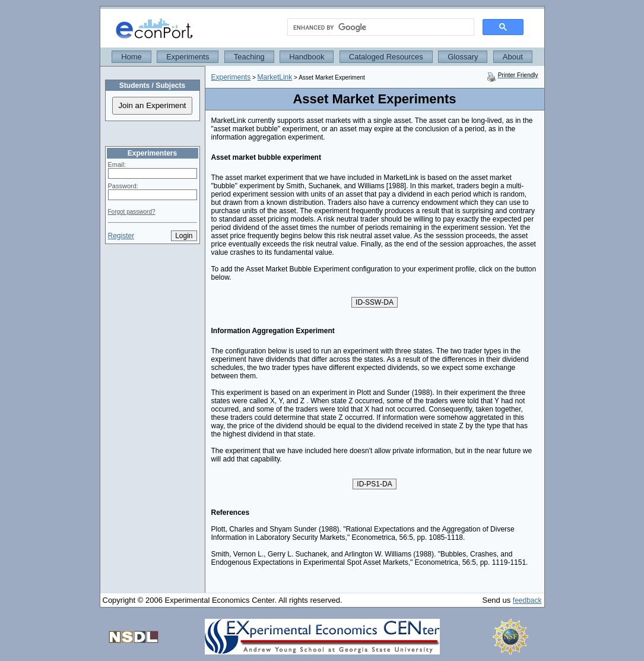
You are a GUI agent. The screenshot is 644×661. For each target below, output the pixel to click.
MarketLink (275, 77)
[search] (380, 27)
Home (131, 57)
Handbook (307, 57)
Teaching (249, 57)
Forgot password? (132, 212)
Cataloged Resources (386, 57)
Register (121, 236)
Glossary (463, 57)
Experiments (188, 57)
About (513, 57)
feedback (527, 600)
